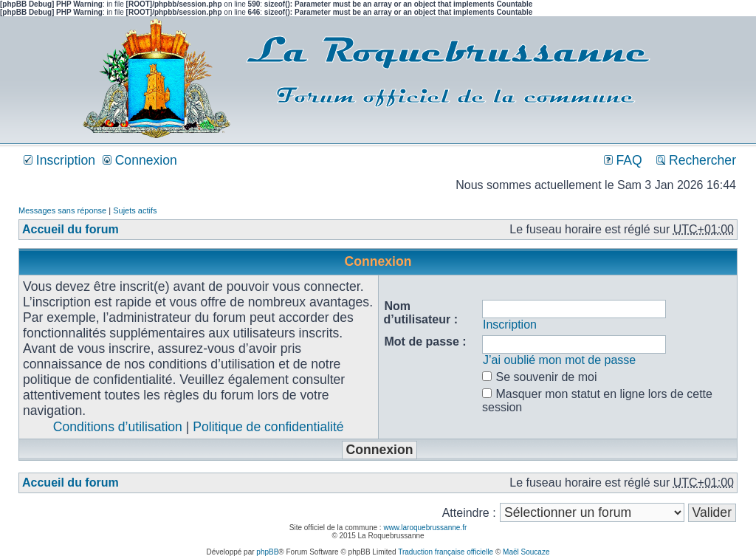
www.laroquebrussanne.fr (425, 528)
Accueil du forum (71, 229)
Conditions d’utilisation (118, 427)
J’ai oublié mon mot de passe (559, 360)
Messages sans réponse (62, 210)
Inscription (59, 160)
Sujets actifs (135, 210)
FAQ (623, 160)
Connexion (140, 160)
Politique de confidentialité (268, 427)
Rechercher (696, 160)
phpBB (267, 552)
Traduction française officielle (446, 552)
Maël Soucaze (526, 552)
